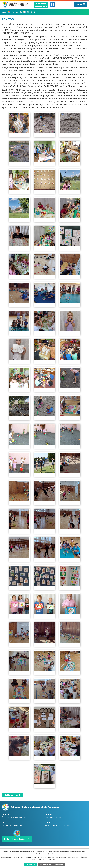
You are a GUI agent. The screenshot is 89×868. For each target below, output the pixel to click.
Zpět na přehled (12, 795)
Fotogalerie (17, 12)
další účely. (50, 854)
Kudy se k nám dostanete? (17, 839)
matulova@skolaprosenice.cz (58, 825)
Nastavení (59, 864)
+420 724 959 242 (53, 817)
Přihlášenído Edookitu (41, 5)
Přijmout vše (31, 864)
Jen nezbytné (45, 864)
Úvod (4, 12)
